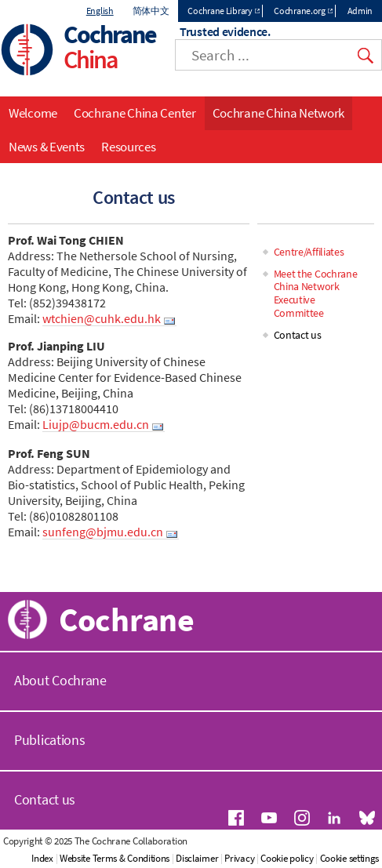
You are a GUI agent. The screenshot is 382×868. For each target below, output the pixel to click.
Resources (128, 147)
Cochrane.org (299, 11)
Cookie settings (350, 858)
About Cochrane (60, 680)
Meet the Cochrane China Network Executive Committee (316, 293)
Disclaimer (197, 858)
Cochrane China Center (135, 113)
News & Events (47, 147)
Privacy (239, 858)
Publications (49, 740)
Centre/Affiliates (309, 252)
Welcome (33, 113)
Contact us (298, 335)
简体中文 (151, 11)
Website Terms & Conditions (115, 858)
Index (42, 858)
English (100, 11)
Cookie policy (287, 858)
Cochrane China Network (278, 113)
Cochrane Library (220, 11)
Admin (360, 11)
